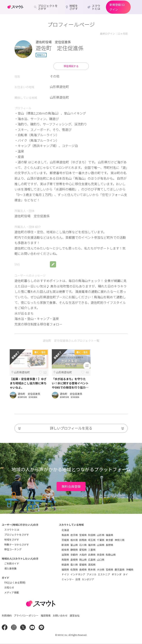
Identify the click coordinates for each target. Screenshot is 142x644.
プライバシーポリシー (26, 615)
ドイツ (65, 574)
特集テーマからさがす (17, 545)
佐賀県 (74, 570)
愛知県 (83, 550)
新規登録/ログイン (117, 7)
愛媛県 (83, 565)
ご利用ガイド (12, 563)
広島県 (92, 560)
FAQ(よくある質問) (15, 582)
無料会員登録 (71, 486)
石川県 (83, 545)
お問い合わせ (60, 615)
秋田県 (92, 535)
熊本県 (92, 570)
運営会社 (75, 615)
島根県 (74, 560)
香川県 (74, 565)
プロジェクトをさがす (17, 535)
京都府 (74, 555)
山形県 (101, 535)
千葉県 (101, 540)
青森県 (65, 535)
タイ (125, 574)
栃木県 (74, 540)
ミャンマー (68, 579)
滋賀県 (65, 555)
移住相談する (71, 66)
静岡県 (74, 550)
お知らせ (9, 587)
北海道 (65, 530)
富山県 (74, 545)
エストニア (104, 574)
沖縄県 (130, 570)
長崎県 (83, 570)
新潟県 (65, 545)
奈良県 (101, 555)
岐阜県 (65, 550)
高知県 (92, 565)
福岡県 (65, 570)
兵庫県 (92, 555)
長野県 (109, 545)
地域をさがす (12, 540)
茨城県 (65, 540)
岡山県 (83, 560)
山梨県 (101, 545)
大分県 (101, 570)
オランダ (117, 574)
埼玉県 (92, 540)
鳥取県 (65, 560)
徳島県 (65, 565)
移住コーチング (13, 549)
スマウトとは (12, 530)
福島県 (109, 535)
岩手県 (74, 535)
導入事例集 (10, 568)
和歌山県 (111, 555)
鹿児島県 (120, 570)
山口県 (101, 560)
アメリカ (92, 574)
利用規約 (7, 615)
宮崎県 (109, 570)
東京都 (109, 540)
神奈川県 (120, 540)
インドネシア (78, 574)
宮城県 (83, 535)
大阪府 (83, 555)
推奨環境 (46, 615)
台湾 (78, 579)
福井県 (92, 545)
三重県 (92, 550)
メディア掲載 (12, 592)
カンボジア (88, 579)
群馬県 (83, 540)
